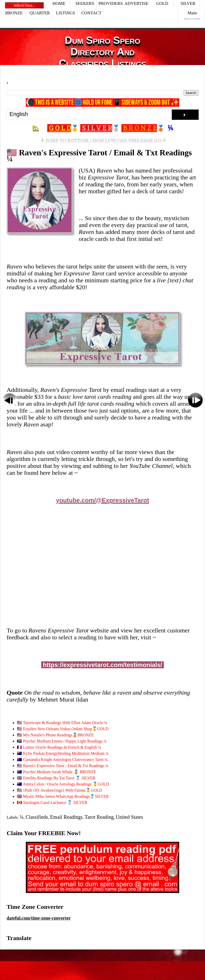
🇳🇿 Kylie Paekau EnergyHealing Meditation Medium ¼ (63, 753)
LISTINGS (66, 13)
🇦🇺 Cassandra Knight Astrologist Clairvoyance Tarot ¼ (62, 760)
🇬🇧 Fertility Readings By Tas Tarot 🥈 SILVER (56, 778)
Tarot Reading (99, 817)
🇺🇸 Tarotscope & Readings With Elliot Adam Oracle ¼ (62, 723)
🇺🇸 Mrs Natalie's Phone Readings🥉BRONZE (55, 735)
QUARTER (40, 13)
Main (192, 15)
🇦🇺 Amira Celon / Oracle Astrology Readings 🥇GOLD (63, 784)
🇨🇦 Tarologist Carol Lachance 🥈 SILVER (52, 803)
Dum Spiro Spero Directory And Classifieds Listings (102, 52)
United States (129, 817)
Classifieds (37, 817)
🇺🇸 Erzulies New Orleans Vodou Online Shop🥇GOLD (63, 729)
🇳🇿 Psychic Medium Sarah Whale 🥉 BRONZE (56, 772)
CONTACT (91, 13)
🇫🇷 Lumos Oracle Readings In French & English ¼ (59, 747)
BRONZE (14, 13)
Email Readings (66, 817)
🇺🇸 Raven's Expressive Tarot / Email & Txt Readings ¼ (99, 156)
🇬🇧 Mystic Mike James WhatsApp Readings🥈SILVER (63, 796)
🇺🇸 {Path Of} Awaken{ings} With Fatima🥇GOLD (60, 790)
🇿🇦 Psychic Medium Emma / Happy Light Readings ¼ (62, 741)
